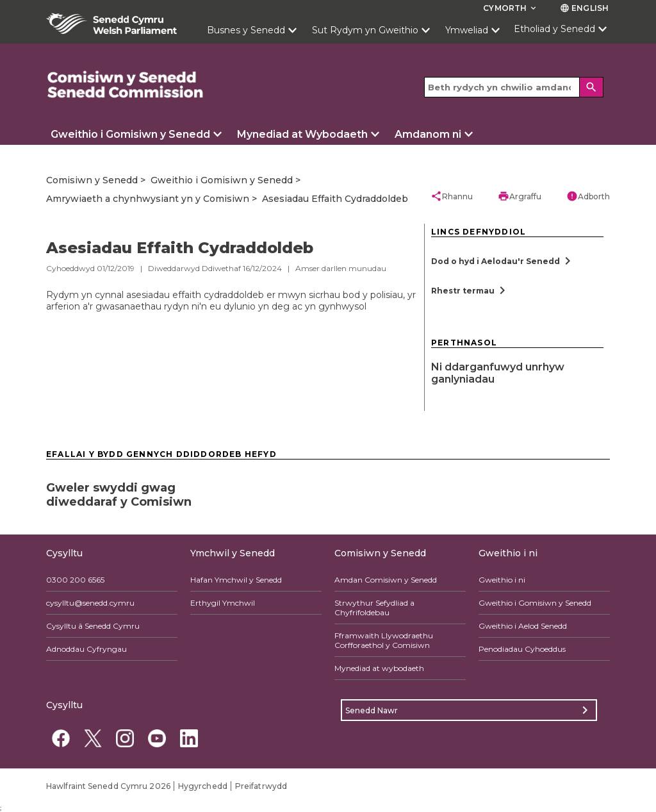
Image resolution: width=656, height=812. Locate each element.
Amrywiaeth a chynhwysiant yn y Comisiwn (148, 199)
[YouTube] (157, 738)
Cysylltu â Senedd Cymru (93, 626)
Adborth (588, 196)
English (584, 8)
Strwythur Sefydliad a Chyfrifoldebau (374, 608)
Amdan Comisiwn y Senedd (386, 580)
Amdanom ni (428, 134)
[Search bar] (514, 87)
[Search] (592, 87)
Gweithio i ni (502, 580)
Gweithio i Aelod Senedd (523, 626)
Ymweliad (467, 30)
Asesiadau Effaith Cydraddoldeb (335, 199)
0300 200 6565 (75, 580)
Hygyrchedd (203, 786)
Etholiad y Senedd (554, 29)
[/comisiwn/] (126, 85)
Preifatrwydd (261, 786)
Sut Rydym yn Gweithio (365, 30)
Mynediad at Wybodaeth (302, 134)
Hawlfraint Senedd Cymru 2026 (108, 786)
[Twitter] (93, 738)
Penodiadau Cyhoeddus (522, 649)
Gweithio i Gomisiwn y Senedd (130, 134)
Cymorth (511, 8)
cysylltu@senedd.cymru (90, 603)
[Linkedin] (189, 738)
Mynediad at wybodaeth (379, 668)
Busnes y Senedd (246, 30)
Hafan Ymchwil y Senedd (236, 580)
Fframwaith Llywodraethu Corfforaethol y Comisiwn (384, 640)
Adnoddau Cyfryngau (86, 649)
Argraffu (520, 196)
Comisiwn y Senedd (92, 180)
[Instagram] (125, 738)
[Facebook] (61, 738)
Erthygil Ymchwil (223, 603)
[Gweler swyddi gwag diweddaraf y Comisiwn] (136, 491)
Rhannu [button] (452, 196)
